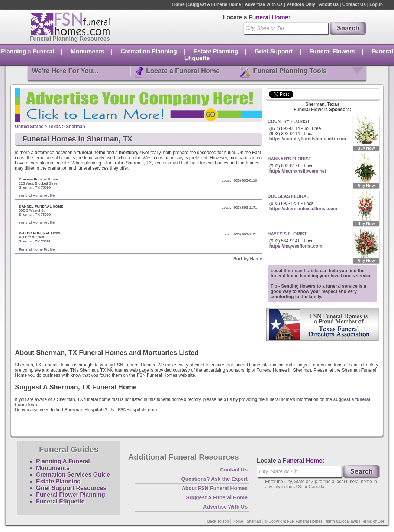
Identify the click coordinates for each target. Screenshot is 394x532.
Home (178, 4)
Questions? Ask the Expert (214, 479)
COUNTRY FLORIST (289, 121)
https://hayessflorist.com (296, 246)
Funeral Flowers (332, 51)
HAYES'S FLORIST (287, 234)
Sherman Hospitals (85, 410)
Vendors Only (301, 4)
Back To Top (218, 521)
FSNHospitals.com (137, 410)
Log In (376, 4)
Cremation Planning (149, 51)
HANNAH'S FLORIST (290, 159)
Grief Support (274, 51)
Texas (55, 127)
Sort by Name (248, 259)
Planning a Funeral (28, 51)
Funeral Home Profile (37, 195)
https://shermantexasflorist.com (303, 209)
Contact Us (354, 4)
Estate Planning (216, 51)
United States (29, 127)
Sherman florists (301, 271)
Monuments (87, 51)
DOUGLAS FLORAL (288, 196)
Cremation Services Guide (73, 475)
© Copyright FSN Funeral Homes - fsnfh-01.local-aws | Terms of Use (324, 521)
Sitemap (254, 521)
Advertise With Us (264, 4)
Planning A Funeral (63, 461)
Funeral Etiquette (60, 501)
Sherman (75, 127)
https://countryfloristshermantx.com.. (309, 139)
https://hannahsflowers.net (298, 171)
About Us (329, 4)
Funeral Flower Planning (71, 495)
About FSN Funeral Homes (215, 488)
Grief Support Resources (71, 488)
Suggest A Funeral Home (215, 4)
